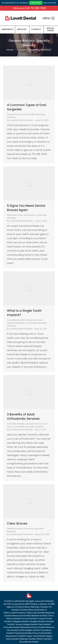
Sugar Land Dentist (36, 636)
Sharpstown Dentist (15, 636)
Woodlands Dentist (29, 642)
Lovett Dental (18, 601)
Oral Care (28, 529)
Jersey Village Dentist (26, 624)
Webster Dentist (28, 639)
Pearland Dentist (23, 633)
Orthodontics (30, 215)
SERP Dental (31, 604)
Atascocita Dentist (35, 613)
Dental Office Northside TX (34, 610)
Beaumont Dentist (21, 616)
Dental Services (15, 114)
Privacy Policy (22, 607)
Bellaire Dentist (39, 616)
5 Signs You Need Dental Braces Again (26, 208)
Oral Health (29, 114)
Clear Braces (17, 523)
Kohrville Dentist (11, 627)
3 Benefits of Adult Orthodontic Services (23, 416)
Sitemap (35, 607)
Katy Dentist (44, 624)
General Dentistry (16, 323)
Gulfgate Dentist (20, 621)
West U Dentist (44, 639)
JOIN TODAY (36, 3)
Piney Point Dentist (42, 633)
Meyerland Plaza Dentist (33, 627)
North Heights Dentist (29, 630)
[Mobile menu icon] (53, 18)
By (20, 120)
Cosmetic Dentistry (16, 320)
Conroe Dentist (29, 619)
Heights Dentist (37, 621)
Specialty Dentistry (34, 427)
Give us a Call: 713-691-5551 (30, 8)
